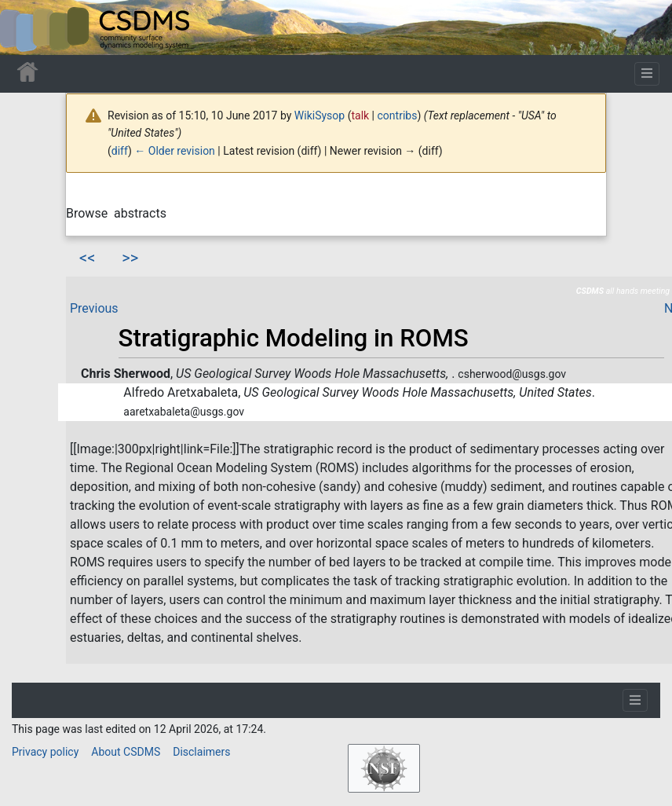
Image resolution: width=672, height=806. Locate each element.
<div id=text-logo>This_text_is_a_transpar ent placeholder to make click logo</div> (25, 27)
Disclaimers (201, 752)
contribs (398, 115)
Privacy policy (45, 752)
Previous (94, 308)
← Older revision (175, 151)
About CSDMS (126, 752)
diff (120, 151)
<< (87, 258)
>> (130, 258)
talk (360, 115)
